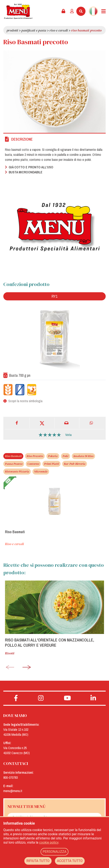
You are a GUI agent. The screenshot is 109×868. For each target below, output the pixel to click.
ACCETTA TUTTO (70, 861)
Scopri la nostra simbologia (25, 401)
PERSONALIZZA (54, 852)
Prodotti (12, 30)
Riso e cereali (59, 30)
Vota (69, 435)
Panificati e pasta (34, 30)
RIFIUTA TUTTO (38, 861)
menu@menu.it (13, 791)
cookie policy (49, 842)
